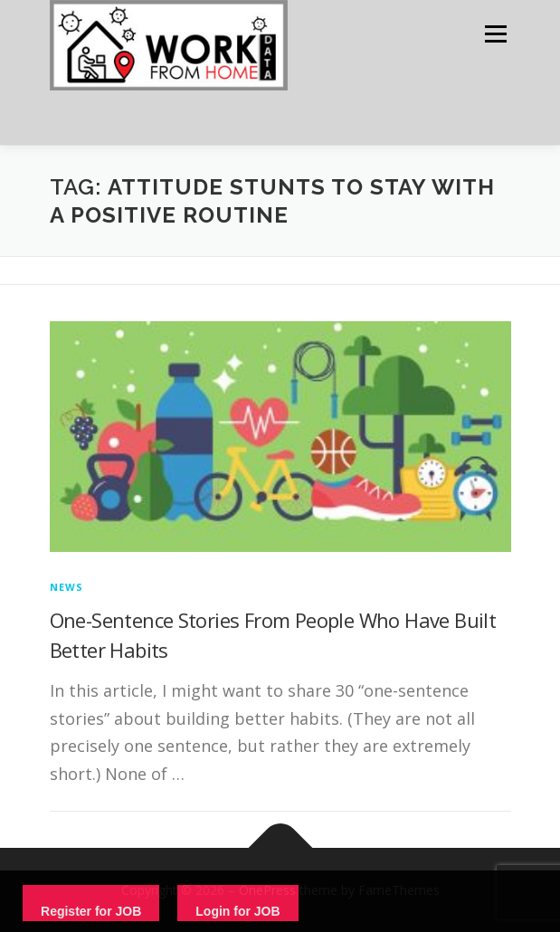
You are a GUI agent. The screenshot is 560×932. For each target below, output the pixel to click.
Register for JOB (91, 911)
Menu (494, 34)
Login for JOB (237, 911)
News (67, 587)
